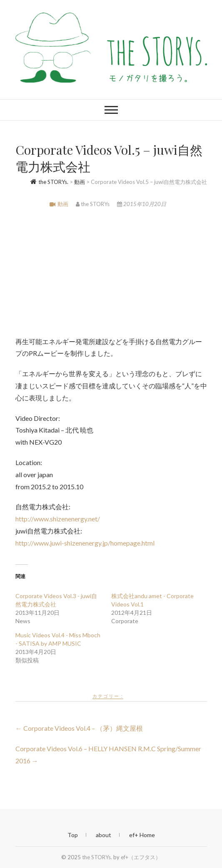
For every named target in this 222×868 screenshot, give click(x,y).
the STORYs (93, 204)
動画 (63, 204)
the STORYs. (97, 857)
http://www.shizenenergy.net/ (58, 519)
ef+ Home (142, 835)
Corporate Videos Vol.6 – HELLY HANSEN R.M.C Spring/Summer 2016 (108, 755)
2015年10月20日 (142, 204)
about (104, 835)
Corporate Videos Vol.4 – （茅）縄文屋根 (79, 728)
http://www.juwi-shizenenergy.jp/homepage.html (85, 543)
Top (73, 835)
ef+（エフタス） (141, 857)
